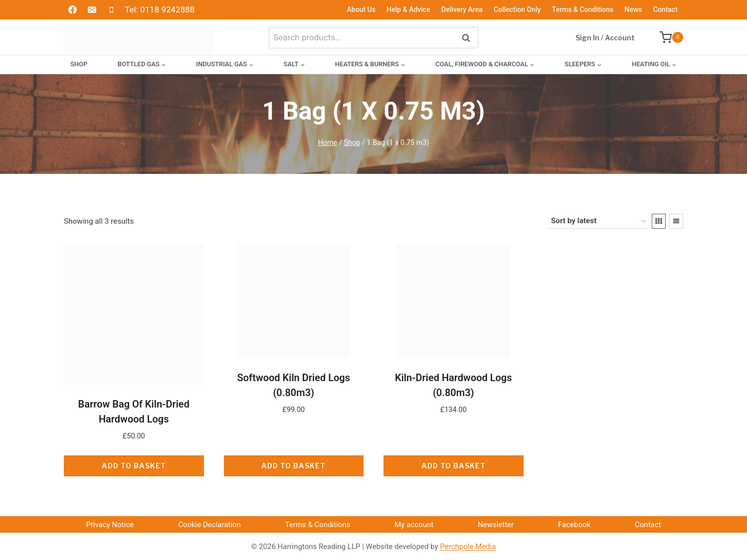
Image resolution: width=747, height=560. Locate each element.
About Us (361, 9)
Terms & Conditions (583, 9)
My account (414, 525)
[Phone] (111, 10)
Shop (79, 64)
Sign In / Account (605, 38)
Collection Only (517, 9)
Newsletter (496, 525)
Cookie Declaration (209, 525)
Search (469, 37)
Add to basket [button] (134, 466)
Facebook (574, 525)
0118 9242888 (167, 9)
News (633, 9)
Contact (665, 9)
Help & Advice (408, 9)
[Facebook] (72, 10)
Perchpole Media (468, 547)
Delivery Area (462, 9)
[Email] (92, 10)
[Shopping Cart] (666, 37)
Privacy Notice (110, 525)
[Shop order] (598, 221)
